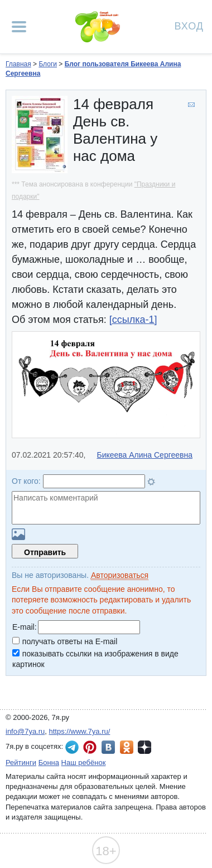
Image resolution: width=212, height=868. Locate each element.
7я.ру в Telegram (72, 747)
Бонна (49, 762)
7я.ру (144, 747)
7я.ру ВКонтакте (108, 747)
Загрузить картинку (18, 534)
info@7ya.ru (25, 731)
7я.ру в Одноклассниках (127, 747)
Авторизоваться (120, 575)
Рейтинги (21, 762)
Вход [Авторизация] (189, 25)
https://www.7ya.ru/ (80, 731)
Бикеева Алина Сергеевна (144, 455)
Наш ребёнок (84, 762)
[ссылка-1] (133, 320)
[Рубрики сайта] (19, 27)
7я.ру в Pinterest (90, 747)
